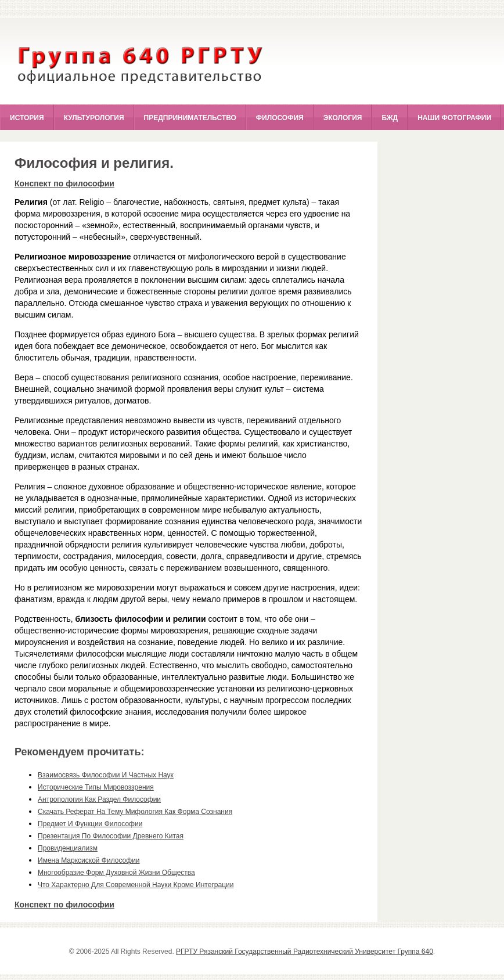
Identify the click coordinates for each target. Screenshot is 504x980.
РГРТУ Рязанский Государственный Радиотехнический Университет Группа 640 (305, 952)
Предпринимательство (190, 118)
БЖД (390, 118)
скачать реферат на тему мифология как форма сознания (135, 812)
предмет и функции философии (90, 824)
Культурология (94, 118)
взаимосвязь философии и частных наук (106, 775)
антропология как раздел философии (99, 799)
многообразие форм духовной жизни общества (116, 873)
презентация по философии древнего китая (111, 836)
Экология (343, 118)
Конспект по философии (64, 183)
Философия (280, 118)
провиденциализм (68, 848)
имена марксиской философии (89, 860)
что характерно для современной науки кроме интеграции (136, 885)
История (27, 118)
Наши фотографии (454, 118)
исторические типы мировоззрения (96, 787)
